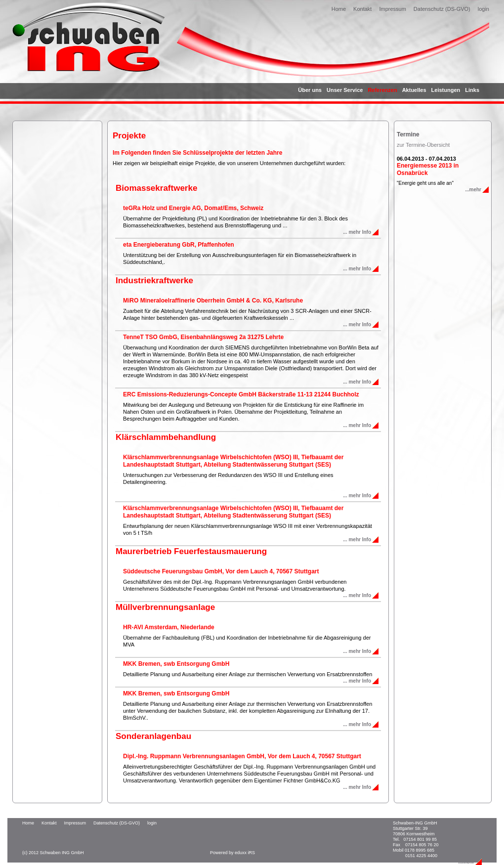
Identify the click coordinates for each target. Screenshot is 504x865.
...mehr (473, 190)
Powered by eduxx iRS (232, 853)
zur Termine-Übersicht (423, 145)
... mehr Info (357, 232)
